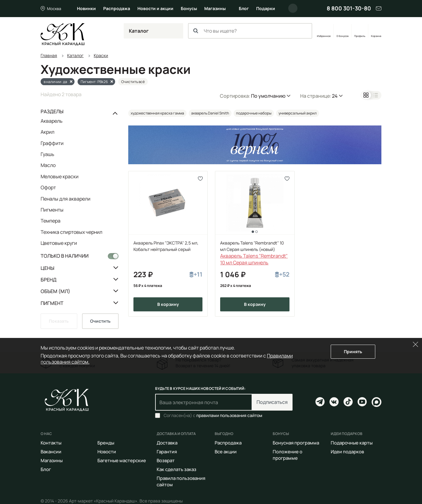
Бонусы (189, 8)
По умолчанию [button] (268, 96)
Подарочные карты (352, 443)
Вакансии (51, 452)
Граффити (52, 143)
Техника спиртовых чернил (71, 232)
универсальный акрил (298, 113)
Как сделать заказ (176, 469)
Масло (48, 165)
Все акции (226, 452)
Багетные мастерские (122, 460)
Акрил (47, 132)
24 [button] (335, 96)
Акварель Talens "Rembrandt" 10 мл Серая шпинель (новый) (252, 246)
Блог (244, 8)
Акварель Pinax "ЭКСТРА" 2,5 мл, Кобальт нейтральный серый (166, 246)
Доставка (167, 443)
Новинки (86, 8)
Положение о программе (287, 455)
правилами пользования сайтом (229, 415)
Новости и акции (155, 8)
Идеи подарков (347, 452)
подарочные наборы (254, 113)
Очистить (100, 321)
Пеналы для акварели (65, 199)
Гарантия (167, 452)
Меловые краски (60, 176)
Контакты (51, 443)
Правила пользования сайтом (181, 481)
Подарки (266, 8)
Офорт (48, 187)
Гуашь (47, 154)
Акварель (52, 121)
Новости (107, 452)
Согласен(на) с (213, 415)
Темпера (51, 221)
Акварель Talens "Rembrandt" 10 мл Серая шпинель (254, 259)
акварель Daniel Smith (210, 113)
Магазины (215, 8)
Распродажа (117, 8)
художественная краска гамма (157, 113)
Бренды (106, 443)
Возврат (166, 460)
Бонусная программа (296, 443)
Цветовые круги (59, 243)
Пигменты (52, 210)
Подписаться (272, 402)
